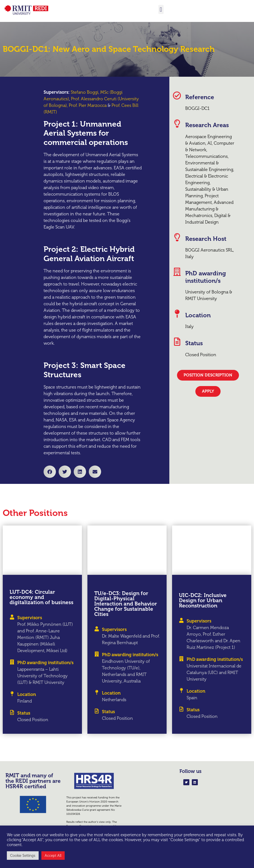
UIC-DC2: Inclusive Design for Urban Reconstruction (203, 600)
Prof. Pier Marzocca (88, 105)
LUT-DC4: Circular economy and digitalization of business (42, 597)
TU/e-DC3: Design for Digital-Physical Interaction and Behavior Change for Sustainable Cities (126, 604)
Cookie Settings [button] (23, 856)
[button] (161, 9)
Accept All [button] (53, 856)
